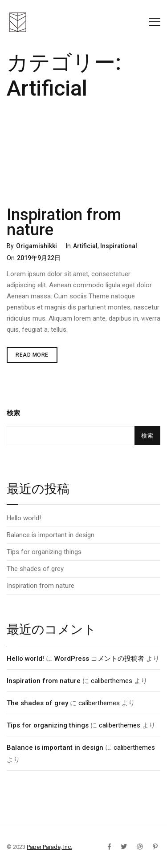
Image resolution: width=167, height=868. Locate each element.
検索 (13, 413)
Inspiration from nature (64, 222)
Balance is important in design (51, 535)
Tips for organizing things (44, 552)
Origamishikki (37, 246)
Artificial (85, 246)
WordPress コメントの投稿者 (99, 659)
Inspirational (119, 246)
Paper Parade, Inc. (49, 847)
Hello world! (24, 518)
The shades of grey (35, 569)
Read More (37, 357)
